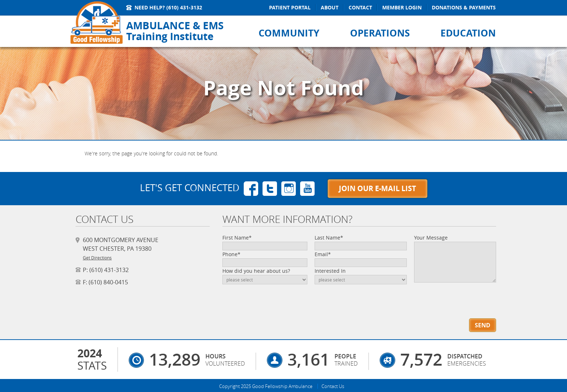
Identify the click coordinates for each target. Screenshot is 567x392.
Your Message (431, 238)
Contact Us (333, 386)
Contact (360, 7)
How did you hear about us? (256, 271)
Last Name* (329, 238)
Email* (323, 254)
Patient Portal (290, 7)
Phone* (231, 254)
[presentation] (455, 295)
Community (289, 33)
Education (468, 33)
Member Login (402, 7)
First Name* (237, 238)
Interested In (330, 271)
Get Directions (97, 258)
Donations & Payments (464, 7)
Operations (380, 33)
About (330, 7)
